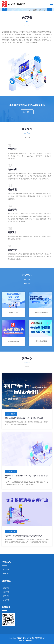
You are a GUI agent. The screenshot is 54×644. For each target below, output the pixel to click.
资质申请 (12, 250)
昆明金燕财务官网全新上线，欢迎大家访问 (24, 418)
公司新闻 (6, 569)
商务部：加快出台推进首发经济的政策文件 (24, 535)
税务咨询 (12, 210)
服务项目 (6, 596)
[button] (51, 4)
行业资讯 (6, 573)
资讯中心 (6, 592)
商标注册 (12, 232)
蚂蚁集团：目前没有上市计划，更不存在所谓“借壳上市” (26, 477)
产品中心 (6, 600)
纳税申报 (12, 169)
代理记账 (12, 149)
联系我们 (27, 112)
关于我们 (6, 588)
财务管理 (12, 189)
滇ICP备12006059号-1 (27, 640)
